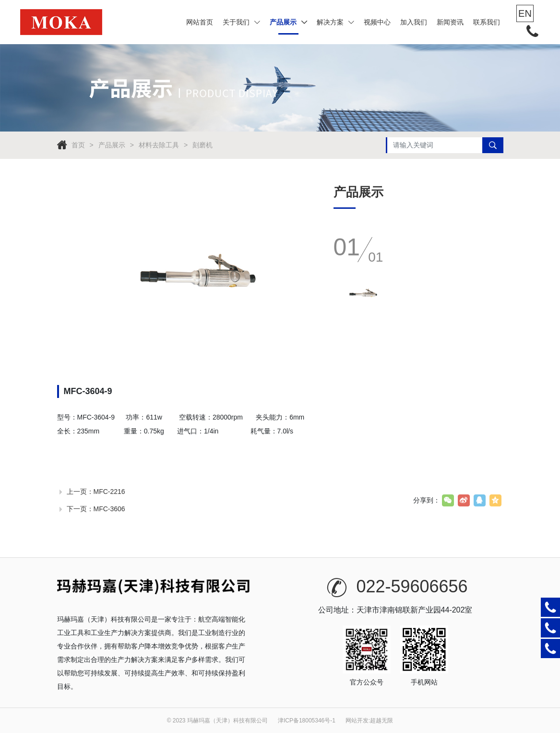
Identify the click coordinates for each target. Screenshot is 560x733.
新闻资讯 (450, 22)
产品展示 (288, 22)
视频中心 (377, 22)
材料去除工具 (159, 145)
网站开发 (357, 721)
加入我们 (414, 22)
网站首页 (200, 22)
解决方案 (335, 22)
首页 (78, 145)
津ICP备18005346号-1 (307, 721)
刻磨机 (203, 145)
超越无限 (381, 721)
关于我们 (241, 22)
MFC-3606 (109, 509)
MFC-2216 (109, 492)
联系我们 (487, 22)
